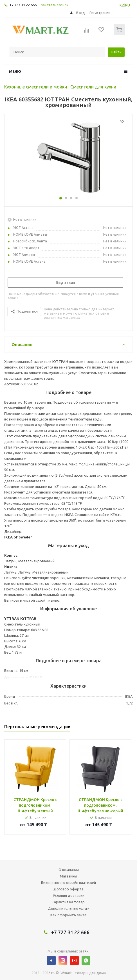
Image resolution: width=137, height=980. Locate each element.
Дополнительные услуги (69, 908)
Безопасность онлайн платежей (68, 883)
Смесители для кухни (93, 87)
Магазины (68, 876)
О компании (69, 870)
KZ (122, 5)
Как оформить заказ (68, 915)
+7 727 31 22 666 (23, 5)
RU (128, 5)
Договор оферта (68, 889)
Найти (116, 52)
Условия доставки (69, 895)
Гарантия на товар (69, 902)
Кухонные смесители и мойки (36, 87)
